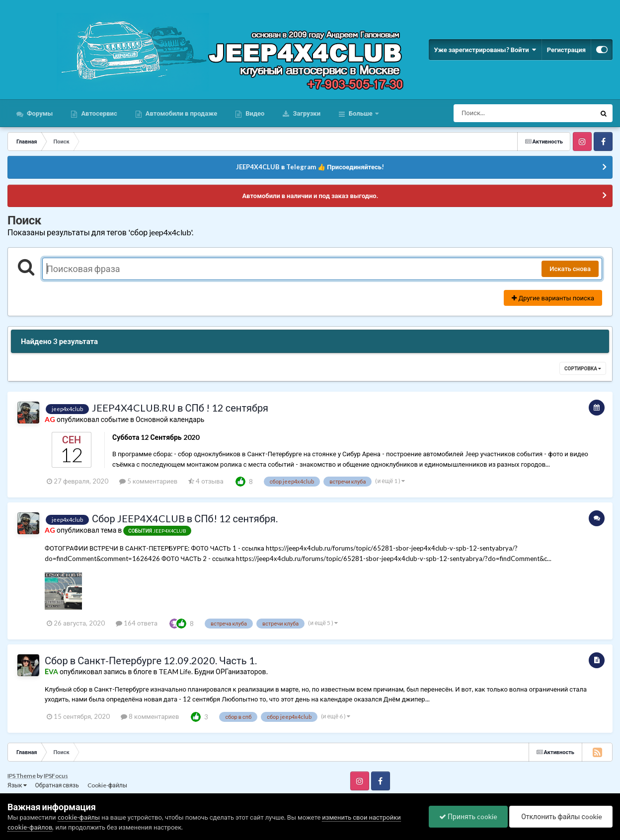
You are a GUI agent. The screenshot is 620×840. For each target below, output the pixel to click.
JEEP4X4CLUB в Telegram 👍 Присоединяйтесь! (310, 167)
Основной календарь (170, 419)
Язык (17, 785)
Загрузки (306, 113)
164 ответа (137, 623)
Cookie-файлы (107, 785)
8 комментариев (150, 716)
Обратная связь (57, 785)
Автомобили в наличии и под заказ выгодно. (310, 196)
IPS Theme (22, 776)
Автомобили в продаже (181, 113)
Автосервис (98, 113)
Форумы (39, 113)
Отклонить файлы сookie (561, 816)
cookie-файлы (79, 817)
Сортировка (583, 368)
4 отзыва (206, 481)
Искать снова (570, 269)
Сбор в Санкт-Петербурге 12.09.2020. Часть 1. (151, 660)
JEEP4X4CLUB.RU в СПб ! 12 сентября (180, 408)
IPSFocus (56, 776)
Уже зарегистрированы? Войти (485, 50)
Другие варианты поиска (553, 298)
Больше (361, 113)
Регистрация (566, 50)
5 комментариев (148, 481)
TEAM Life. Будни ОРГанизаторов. (213, 671)
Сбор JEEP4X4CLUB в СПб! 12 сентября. (185, 518)
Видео (254, 113)
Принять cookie (468, 816)
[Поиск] (506, 113)
